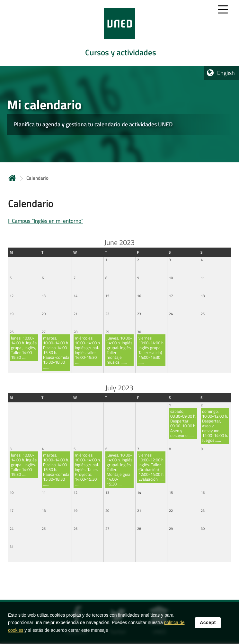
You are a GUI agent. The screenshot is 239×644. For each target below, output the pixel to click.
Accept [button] (208, 636)
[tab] (119, 33)
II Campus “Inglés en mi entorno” (46, 221)
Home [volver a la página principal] (12, 178)
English (226, 73)
